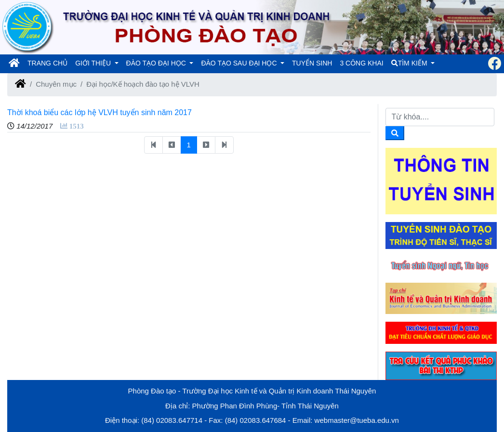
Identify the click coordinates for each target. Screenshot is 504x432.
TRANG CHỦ (49, 62)
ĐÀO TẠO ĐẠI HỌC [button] (157, 63)
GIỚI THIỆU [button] (94, 63)
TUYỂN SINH (312, 63)
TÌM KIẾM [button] (410, 63)
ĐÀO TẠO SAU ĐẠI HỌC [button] (240, 63)
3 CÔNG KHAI (361, 63)
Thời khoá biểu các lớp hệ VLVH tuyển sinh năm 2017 (99, 112)
